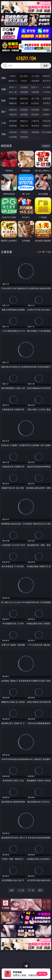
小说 (4, 123)
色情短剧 (24, 137)
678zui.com (26, 59)
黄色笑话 (35, 126)
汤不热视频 (46, 132)
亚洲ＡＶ (13, 87)
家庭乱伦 (24, 121)
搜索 (46, 66)
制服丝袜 (13, 103)
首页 (12, 890)
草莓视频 (35, 132)
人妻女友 (35, 121)
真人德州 (24, 76)
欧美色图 (35, 110)
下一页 (31, 890)
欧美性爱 (46, 98)
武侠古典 (46, 121)
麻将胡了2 (13, 81)
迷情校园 (13, 126)
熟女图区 (35, 114)
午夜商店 (24, 132)
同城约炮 (13, 132)
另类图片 (46, 114)
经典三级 (24, 103)
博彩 (4, 78)
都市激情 (13, 121)
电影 (4, 100)
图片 (4, 112)
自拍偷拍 (24, 87)
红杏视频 (13, 137)
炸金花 (24, 81)
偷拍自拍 (24, 98)
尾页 (40, 890)
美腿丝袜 (13, 114)
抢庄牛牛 (46, 81)
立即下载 (42, 974)
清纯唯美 (24, 114)
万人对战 (35, 76)
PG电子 (13, 76)
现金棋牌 (35, 81)
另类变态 (46, 103)
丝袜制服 (24, 92)
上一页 (21, 890)
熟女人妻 (13, 92)
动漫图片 (46, 110)
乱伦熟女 (35, 103)
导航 (4, 134)
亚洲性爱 (13, 98)
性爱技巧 (46, 126)
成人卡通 (35, 98)
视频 (4, 89)
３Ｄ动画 (46, 87)
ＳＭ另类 (46, 92)
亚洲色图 (24, 110)
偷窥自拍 (13, 110)
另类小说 (24, 126)
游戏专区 (46, 76)
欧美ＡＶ (35, 87)
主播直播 (35, 92)
